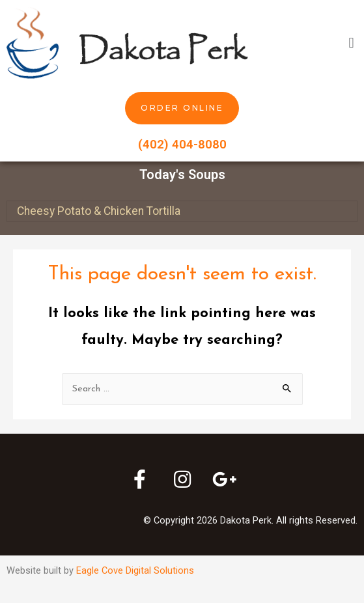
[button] (351, 43)
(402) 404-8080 (182, 144)
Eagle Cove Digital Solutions (135, 570)
